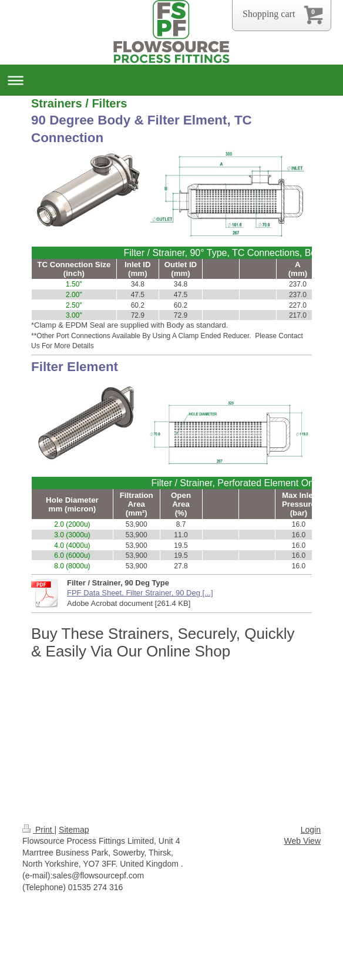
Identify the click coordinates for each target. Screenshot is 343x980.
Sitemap (74, 830)
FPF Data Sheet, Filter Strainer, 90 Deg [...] (140, 593)
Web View (302, 841)
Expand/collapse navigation (171, 80)
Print (38, 830)
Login (311, 830)
